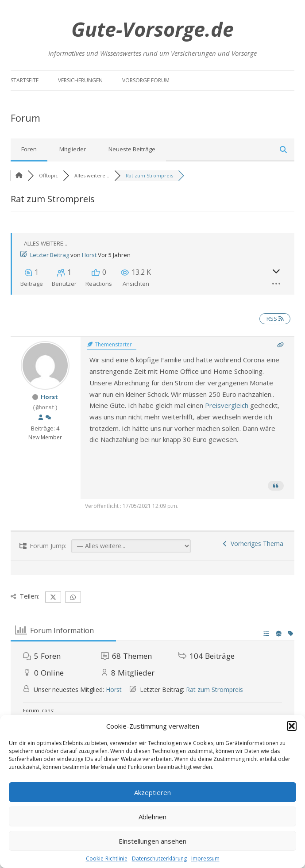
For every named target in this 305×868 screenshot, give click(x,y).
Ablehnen (152, 817)
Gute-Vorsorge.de (152, 29)
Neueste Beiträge (132, 149)
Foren (29, 149)
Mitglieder (73, 149)
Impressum (205, 858)
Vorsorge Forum (146, 80)
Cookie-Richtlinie (107, 858)
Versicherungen (80, 80)
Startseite (25, 80)
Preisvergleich (227, 405)
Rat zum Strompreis (214, 689)
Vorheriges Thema (253, 543)
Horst (89, 255)
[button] (292, 726)
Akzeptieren (152, 792)
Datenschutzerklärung (159, 858)
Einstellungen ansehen (152, 841)
